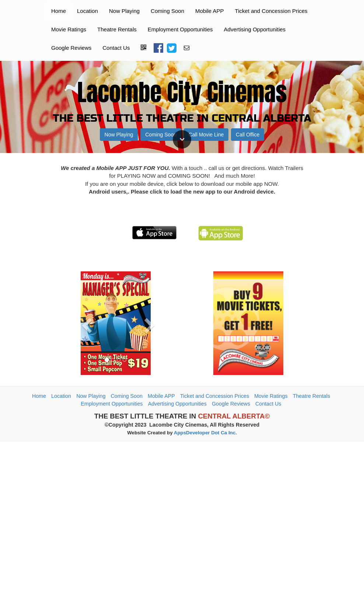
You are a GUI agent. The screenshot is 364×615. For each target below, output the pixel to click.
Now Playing (124, 11)
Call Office (248, 400)
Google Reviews (71, 48)
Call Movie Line (206, 400)
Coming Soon (167, 11)
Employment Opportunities (180, 29)
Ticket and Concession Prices (271, 11)
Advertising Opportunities (255, 29)
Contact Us (116, 48)
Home (59, 11)
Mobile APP (210, 11)
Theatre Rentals (117, 29)
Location (87, 11)
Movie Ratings (69, 29)
